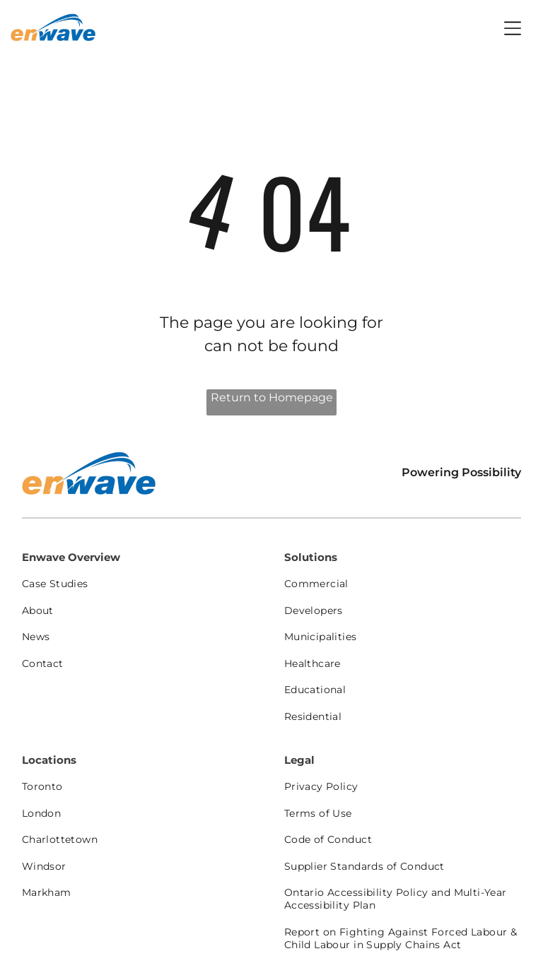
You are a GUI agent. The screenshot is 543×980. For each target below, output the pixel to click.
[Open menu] (513, 28)
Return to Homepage (272, 397)
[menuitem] (141, 584)
